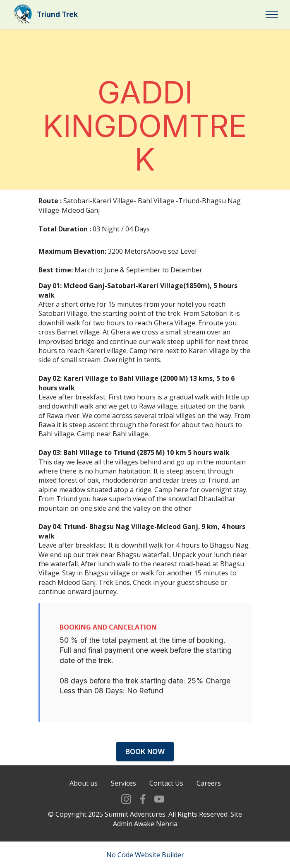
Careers (209, 810)
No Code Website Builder (145, 855)
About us (84, 810)
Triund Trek (57, 14)
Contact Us (166, 810)
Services (123, 810)
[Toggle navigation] (272, 14)
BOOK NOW (145, 751)
